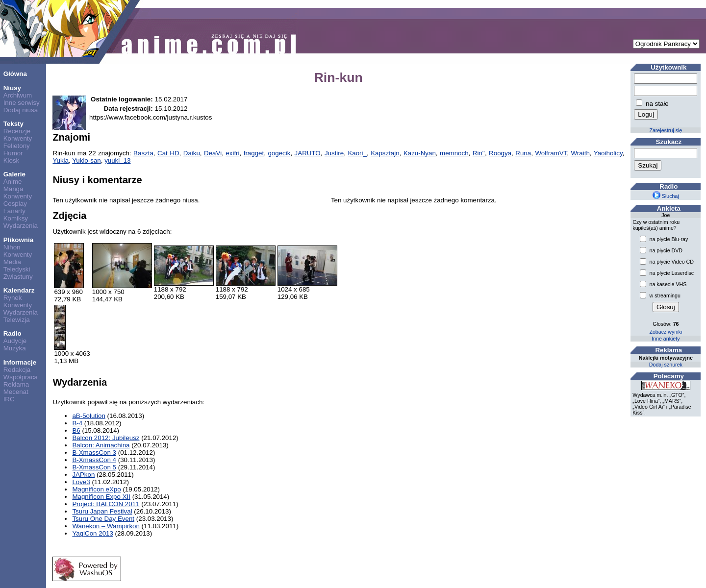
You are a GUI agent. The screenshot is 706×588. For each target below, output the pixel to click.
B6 (76, 430)
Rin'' (479, 153)
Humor (13, 153)
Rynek (13, 298)
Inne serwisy (22, 103)
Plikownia (18, 240)
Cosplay (15, 204)
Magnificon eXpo (96, 489)
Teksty (13, 124)
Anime (13, 182)
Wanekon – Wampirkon (106, 526)
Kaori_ (357, 153)
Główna (15, 74)
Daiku (192, 153)
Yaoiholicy (608, 153)
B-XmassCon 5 (94, 467)
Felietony (17, 146)
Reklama (16, 384)
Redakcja (17, 370)
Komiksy (16, 218)
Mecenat (16, 392)
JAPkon (83, 475)
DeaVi (213, 153)
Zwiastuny (18, 277)
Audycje (15, 341)
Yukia (61, 160)
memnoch (454, 153)
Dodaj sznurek (666, 365)
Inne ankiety (666, 339)
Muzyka (15, 348)
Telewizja (17, 320)
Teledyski (17, 269)
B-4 (77, 423)
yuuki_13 (117, 160)
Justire (334, 153)
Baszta (143, 153)
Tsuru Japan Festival (102, 511)
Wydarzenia (21, 226)
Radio (13, 333)
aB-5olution (88, 416)
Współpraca (21, 377)
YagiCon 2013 (93, 533)
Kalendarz (19, 290)
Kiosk (12, 160)
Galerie (14, 174)
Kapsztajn (385, 153)
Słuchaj (666, 196)
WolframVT (551, 153)
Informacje (20, 362)
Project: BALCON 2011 (106, 504)
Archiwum (18, 95)
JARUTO (308, 153)
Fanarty (14, 211)
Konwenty (18, 138)
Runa (523, 153)
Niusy (12, 88)
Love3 (81, 482)
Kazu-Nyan (420, 153)
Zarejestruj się (666, 130)
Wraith (580, 153)
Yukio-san (87, 160)
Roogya (500, 153)
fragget (254, 153)
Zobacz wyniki (666, 332)
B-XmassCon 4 (94, 460)
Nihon (12, 247)
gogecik (279, 153)
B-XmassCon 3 (94, 453)
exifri (232, 153)
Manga (13, 189)
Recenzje (17, 131)
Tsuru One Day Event (103, 519)
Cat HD (168, 153)
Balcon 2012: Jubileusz (106, 438)
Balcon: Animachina (101, 445)
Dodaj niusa (21, 110)
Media (12, 262)
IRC (9, 399)
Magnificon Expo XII (101, 497)
